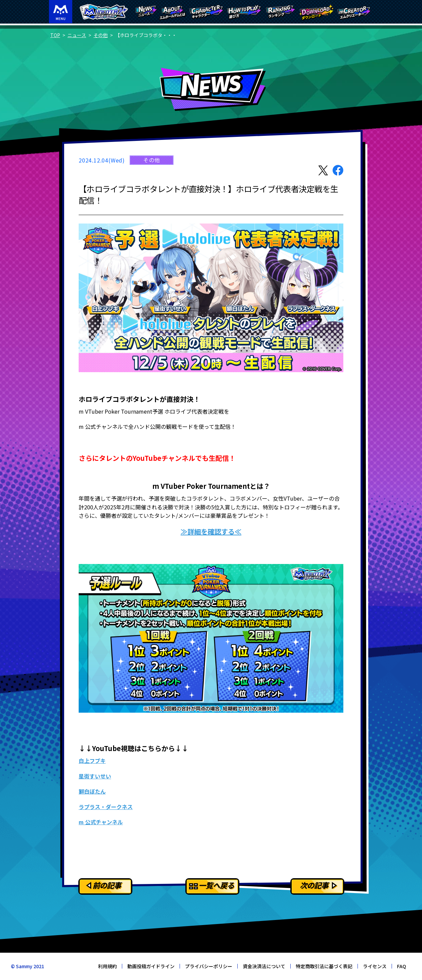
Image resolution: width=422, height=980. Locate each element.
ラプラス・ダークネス (106, 807)
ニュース (77, 35)
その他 (101, 35)
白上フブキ (92, 761)
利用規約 (107, 966)
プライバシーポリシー (209, 966)
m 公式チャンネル (101, 822)
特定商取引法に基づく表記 (324, 966)
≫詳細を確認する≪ (211, 531)
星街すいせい (95, 776)
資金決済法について (264, 966)
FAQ (402, 966)
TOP (55, 35)
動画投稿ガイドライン (151, 966)
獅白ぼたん (92, 791)
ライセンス (375, 966)
